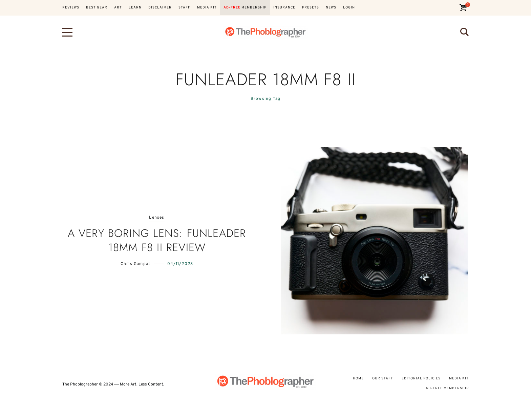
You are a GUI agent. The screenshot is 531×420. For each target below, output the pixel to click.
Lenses (157, 218)
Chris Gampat (135, 264)
